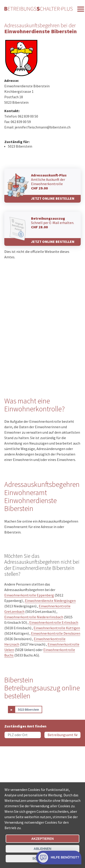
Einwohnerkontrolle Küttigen (57, 628)
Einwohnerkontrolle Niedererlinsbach (34, 617)
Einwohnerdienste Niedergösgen (50, 601)
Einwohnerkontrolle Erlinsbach (54, 622)
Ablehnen (43, 849)
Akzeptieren (42, 839)
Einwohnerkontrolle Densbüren (56, 633)
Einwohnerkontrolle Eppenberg (29, 595)
